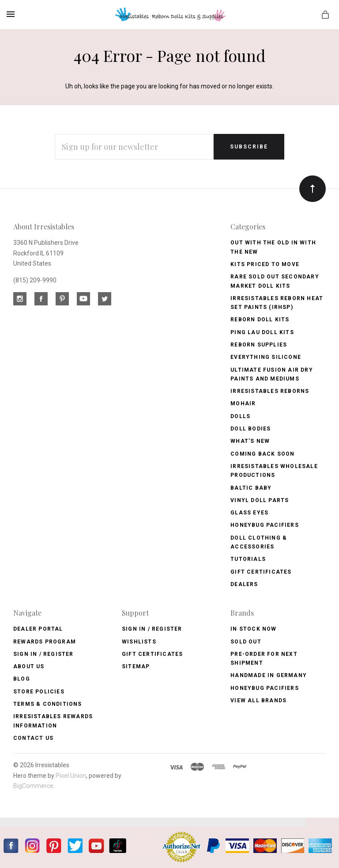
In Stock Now (253, 629)
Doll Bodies (250, 429)
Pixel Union (71, 776)
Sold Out (246, 642)
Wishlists (139, 642)
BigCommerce (33, 786)
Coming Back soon (262, 454)
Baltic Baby (251, 488)
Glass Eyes (249, 513)
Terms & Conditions (48, 704)
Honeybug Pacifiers (265, 525)
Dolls (240, 416)
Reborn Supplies (259, 345)
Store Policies (39, 692)
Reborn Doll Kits (260, 320)
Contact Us (33, 738)
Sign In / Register (43, 654)
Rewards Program (45, 642)
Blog (22, 679)
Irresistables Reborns (270, 391)
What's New (250, 441)
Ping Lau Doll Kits (262, 332)
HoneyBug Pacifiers (265, 688)
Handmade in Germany (269, 675)
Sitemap (136, 666)
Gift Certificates (261, 572)
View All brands (258, 700)
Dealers (244, 584)
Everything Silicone (266, 357)
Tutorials (248, 559)
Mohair (243, 404)
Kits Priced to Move (265, 264)
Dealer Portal (38, 629)
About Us (29, 666)
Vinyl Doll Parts (260, 500)
